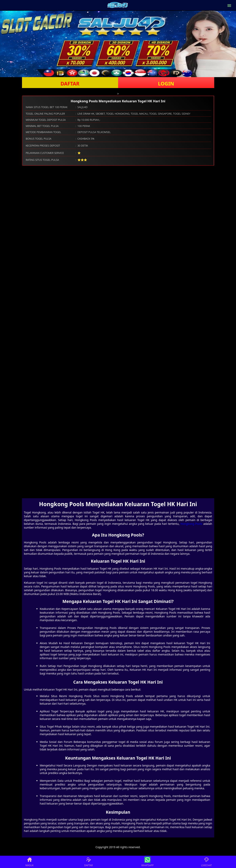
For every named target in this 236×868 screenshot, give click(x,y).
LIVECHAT (206, 862)
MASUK (29, 862)
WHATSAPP (147, 862)
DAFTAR (70, 83)
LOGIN (166, 83)
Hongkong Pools (191, 524)
